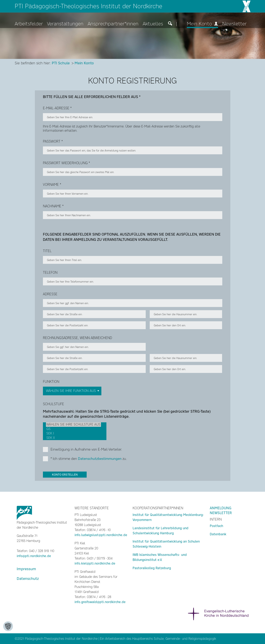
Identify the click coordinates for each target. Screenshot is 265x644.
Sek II (73, 438)
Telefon (50, 272)
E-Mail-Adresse (57, 108)
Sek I (73, 433)
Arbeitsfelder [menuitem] (29, 24)
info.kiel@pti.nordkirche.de (95, 563)
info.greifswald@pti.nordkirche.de (100, 602)
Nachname (53, 206)
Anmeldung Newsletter (221, 510)
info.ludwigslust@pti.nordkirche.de (101, 535)
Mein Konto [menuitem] (202, 24)
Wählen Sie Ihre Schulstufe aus (73, 425)
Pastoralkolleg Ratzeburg (152, 568)
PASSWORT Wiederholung (66, 163)
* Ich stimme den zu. (89, 459)
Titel (47, 251)
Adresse (50, 294)
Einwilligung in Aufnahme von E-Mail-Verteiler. (86, 449)
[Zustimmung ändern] (8, 626)
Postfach (216, 526)
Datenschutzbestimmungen (100, 459)
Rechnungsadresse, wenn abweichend (77, 338)
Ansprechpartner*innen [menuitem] (113, 24)
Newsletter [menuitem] (234, 24)
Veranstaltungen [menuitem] (65, 24)
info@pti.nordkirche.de (34, 556)
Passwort (53, 141)
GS (73, 429)
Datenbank (218, 534)
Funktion (51, 382)
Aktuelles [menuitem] (153, 24)
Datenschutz (28, 579)
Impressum (26, 569)
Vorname (52, 185)
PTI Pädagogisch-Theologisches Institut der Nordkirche (88, 6)
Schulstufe (54, 404)
